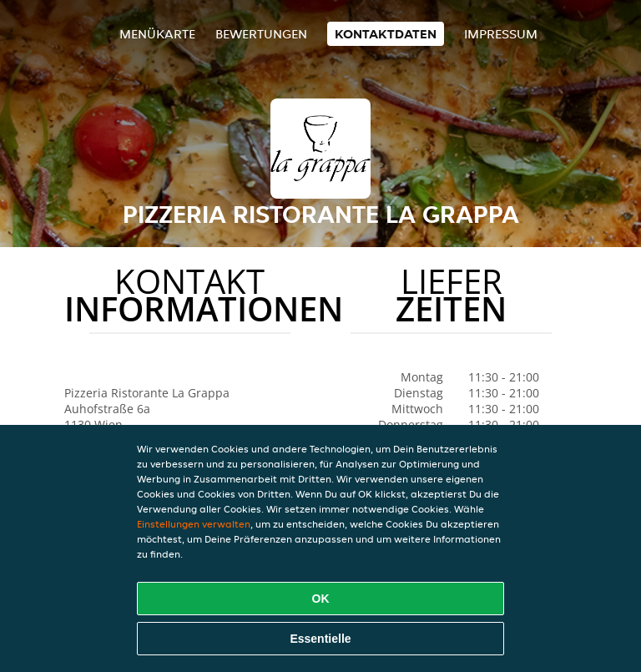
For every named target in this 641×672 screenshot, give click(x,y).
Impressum (501, 34)
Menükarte (157, 34)
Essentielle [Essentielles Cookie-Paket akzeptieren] (320, 639)
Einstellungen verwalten (194, 524)
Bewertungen (261, 34)
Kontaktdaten (386, 34)
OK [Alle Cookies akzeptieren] (321, 599)
